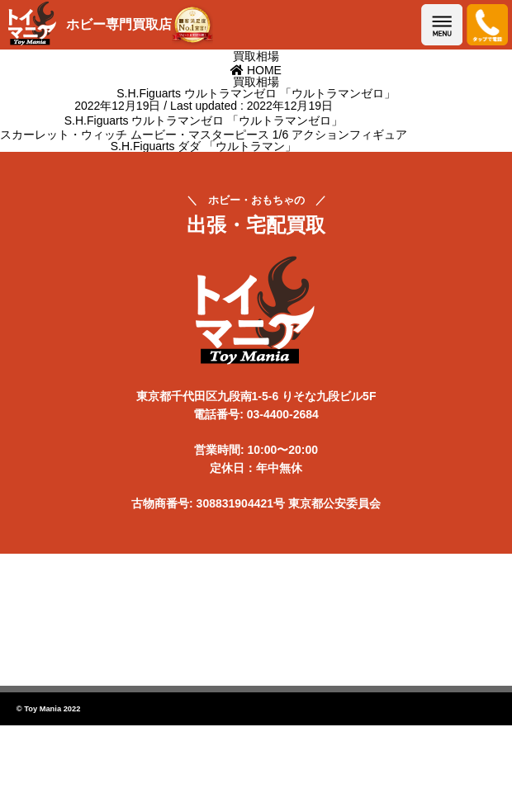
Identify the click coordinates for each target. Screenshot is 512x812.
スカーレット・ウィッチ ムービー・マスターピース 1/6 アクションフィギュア (204, 135)
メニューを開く (442, 25)
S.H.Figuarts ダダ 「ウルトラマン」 (204, 146)
